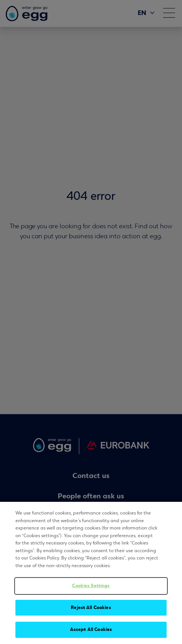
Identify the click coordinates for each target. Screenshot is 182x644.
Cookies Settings (91, 586)
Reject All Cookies (91, 607)
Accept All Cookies (91, 630)
